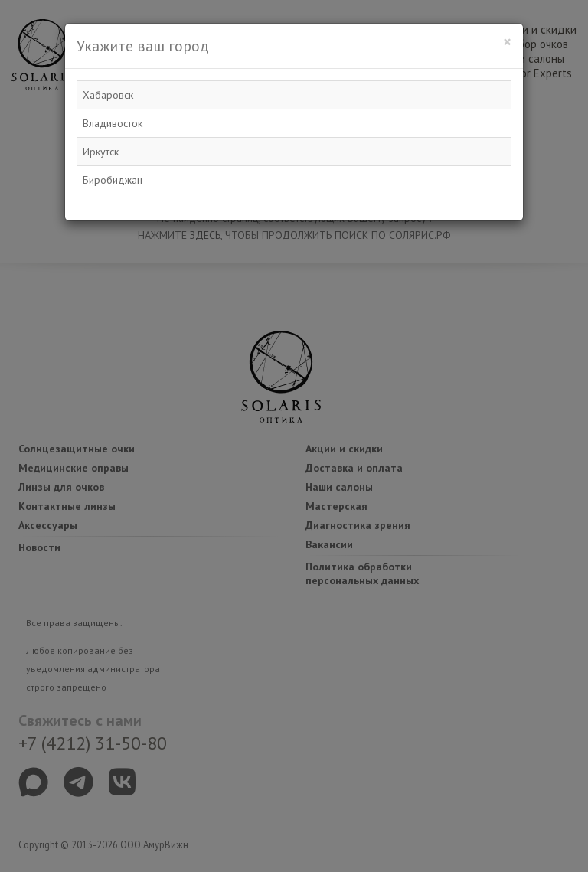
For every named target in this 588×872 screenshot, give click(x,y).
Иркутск (101, 152)
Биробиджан (113, 180)
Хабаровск (108, 95)
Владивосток (113, 123)
